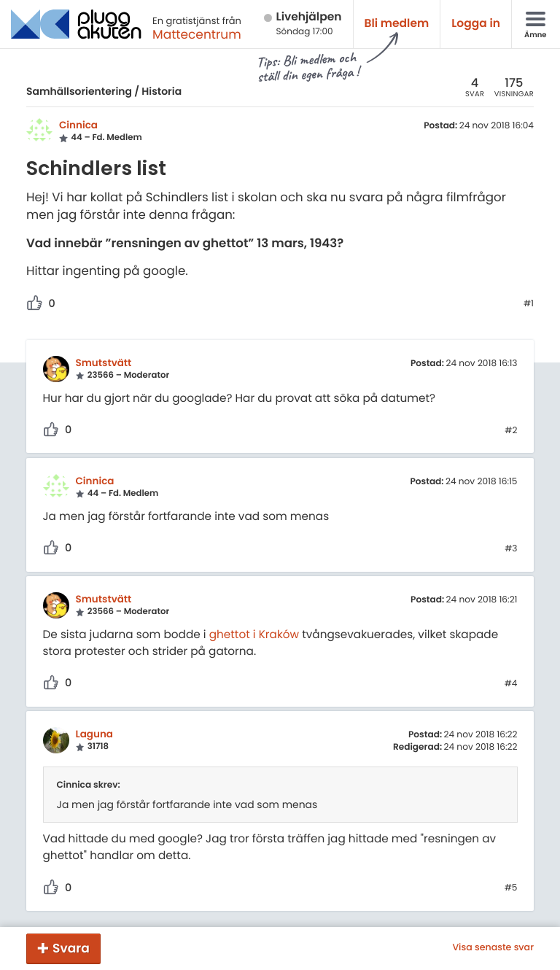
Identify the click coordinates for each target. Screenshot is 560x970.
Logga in (476, 24)
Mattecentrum (197, 34)
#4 (511, 684)
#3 (511, 549)
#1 (529, 304)
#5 (511, 888)
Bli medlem (397, 24)
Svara (71, 948)
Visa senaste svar (493, 948)
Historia (162, 91)
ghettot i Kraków (254, 635)
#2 (511, 431)
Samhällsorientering (79, 91)
